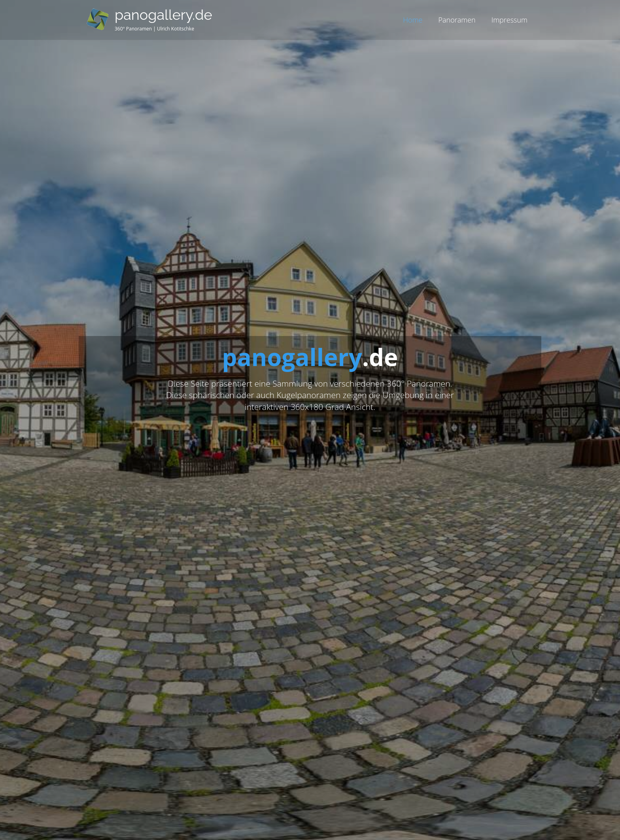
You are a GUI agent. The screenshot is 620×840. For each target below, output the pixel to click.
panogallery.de (164, 15)
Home (413, 20)
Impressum (509, 20)
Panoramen (457, 20)
